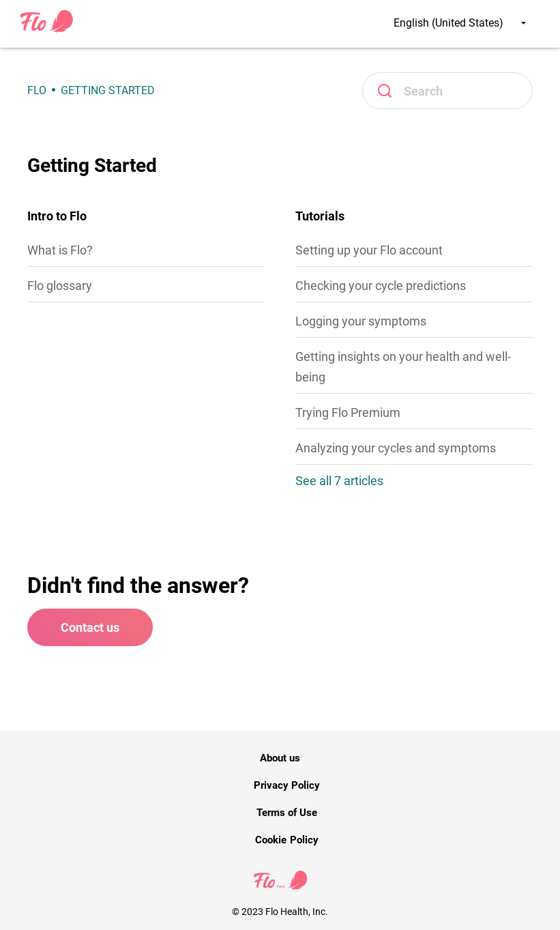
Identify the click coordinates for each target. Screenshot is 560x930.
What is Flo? (60, 250)
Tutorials (320, 216)
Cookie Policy (286, 840)
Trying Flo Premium (348, 412)
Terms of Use (287, 813)
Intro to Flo (57, 216)
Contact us (90, 627)
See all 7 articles (339, 481)
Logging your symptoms (361, 321)
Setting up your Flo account (369, 250)
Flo (37, 90)
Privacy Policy (287, 785)
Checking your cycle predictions (381, 286)
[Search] (447, 91)
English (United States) (460, 23)
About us (280, 758)
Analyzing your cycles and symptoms (396, 448)
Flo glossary (60, 286)
